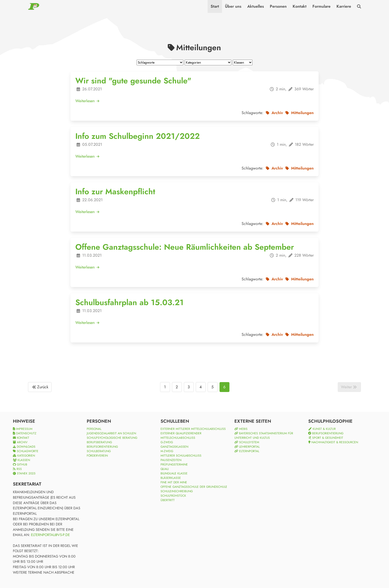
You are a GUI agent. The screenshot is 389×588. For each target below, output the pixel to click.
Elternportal (247, 451)
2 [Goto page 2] (177, 387)
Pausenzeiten (171, 460)
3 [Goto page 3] (189, 387)
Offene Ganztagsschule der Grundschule (194, 487)
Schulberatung (99, 451)
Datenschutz (25, 433)
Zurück (40, 387)
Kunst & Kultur (322, 429)
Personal (94, 429)
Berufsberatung (99, 442)
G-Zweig (167, 442)
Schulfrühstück (173, 496)
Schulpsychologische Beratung (112, 438)
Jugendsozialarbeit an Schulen (111, 433)
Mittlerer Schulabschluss (181, 456)
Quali (165, 469)
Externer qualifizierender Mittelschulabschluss (181, 436)
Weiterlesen (88, 101)
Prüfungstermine (174, 465)
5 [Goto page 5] (212, 387)
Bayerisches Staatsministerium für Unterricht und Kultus (264, 436)
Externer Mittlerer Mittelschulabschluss (193, 429)
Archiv (20, 442)
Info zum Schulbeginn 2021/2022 (138, 136)
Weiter (349, 387)
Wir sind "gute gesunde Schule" (133, 81)
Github (20, 465)
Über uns (233, 6)
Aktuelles (256, 6)
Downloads (24, 447)
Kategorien (24, 456)
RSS (17, 469)
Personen (278, 6)
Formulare (321, 6)
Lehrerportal (247, 447)
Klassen (21, 460)
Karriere (344, 6)
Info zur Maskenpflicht (115, 192)
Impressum (23, 429)
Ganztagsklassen (174, 447)
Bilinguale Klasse (174, 473)
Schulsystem (247, 442)
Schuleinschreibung (177, 491)
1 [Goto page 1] (165, 387)
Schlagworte (26, 451)
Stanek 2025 (24, 473)
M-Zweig (167, 451)
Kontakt (300, 6)
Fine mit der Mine (174, 482)
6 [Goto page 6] (224, 387)
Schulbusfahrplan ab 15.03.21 (129, 302)
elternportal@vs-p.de (50, 535)
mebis (241, 429)
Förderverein (97, 456)
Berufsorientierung (102, 447)
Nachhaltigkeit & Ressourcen (333, 442)
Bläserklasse (171, 478)
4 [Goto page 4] (201, 387)
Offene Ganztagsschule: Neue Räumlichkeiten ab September (185, 247)
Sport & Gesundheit (326, 438)
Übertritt (168, 500)
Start (215, 6)
